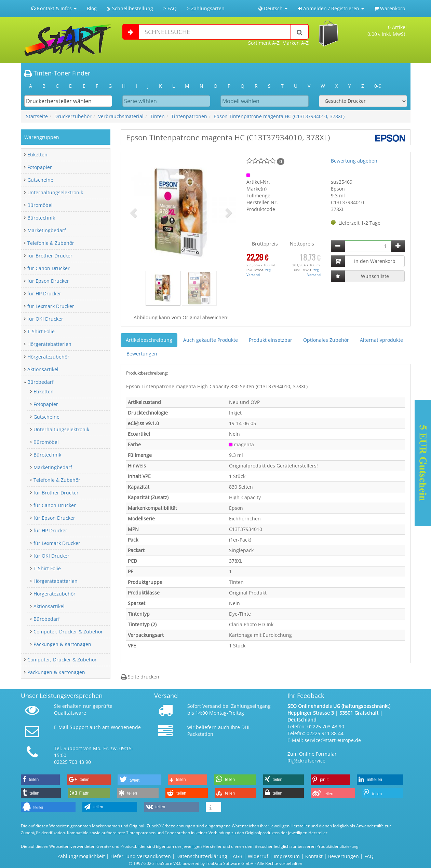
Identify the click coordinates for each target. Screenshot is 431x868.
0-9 (378, 86)
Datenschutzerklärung (202, 856)
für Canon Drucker (49, 268)
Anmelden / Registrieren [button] (331, 8)
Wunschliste (375, 276)
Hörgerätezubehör (48, 357)
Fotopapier (40, 167)
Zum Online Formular (312, 754)
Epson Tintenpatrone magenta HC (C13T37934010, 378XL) (279, 116)
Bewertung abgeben (354, 161)
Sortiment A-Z (264, 43)
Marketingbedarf (47, 230)
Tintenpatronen (189, 116)
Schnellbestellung (130, 8)
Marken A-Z (295, 43)
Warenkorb (390, 8)
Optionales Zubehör (326, 340)
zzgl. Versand (259, 272)
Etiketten (37, 155)
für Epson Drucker (48, 281)
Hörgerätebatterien (49, 344)
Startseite (37, 116)
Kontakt (314, 856)
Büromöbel (40, 205)
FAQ (369, 856)
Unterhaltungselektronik (55, 192)
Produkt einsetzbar (271, 340)
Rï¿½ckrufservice (306, 761)
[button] (134, 212)
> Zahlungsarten (206, 8)
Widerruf (258, 856)
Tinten (157, 116)
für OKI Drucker (45, 319)
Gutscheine (40, 180)
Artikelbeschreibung (149, 340)
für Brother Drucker (50, 256)
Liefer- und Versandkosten (141, 856)
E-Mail (61, 727)
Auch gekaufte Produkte (211, 340)
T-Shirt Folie (41, 331)
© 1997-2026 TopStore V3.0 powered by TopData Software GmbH (191, 863)
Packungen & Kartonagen (62, 644)
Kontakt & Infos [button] (54, 8)
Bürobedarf (41, 382)
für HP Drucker (44, 293)
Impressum (287, 856)
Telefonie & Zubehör (51, 243)
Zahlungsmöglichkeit (81, 856)
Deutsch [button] (273, 8)
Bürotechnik (41, 218)
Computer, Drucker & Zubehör (68, 632)
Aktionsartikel (43, 369)
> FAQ (170, 8)
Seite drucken (140, 677)
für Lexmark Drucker (51, 306)
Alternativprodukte (381, 340)
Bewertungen (142, 354)
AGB (238, 856)
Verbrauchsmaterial (121, 116)
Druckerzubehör (73, 116)
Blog (92, 8)
